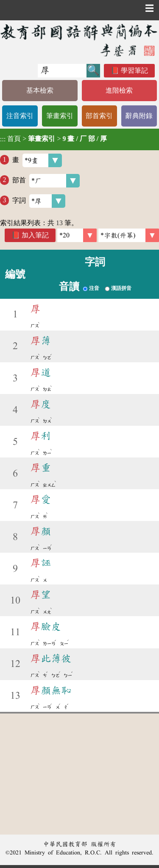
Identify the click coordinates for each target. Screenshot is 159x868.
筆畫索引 (60, 116)
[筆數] (77, 235)
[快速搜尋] (62, 71)
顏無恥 (51, 690)
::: (3, 139)
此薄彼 (51, 659)
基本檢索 (40, 90)
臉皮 (46, 626)
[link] (129, 235)
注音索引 (20, 116)
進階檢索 (119, 90)
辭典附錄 (139, 116)
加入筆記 (35, 235)
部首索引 (99, 116)
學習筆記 (134, 70)
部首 (46, 181)
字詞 (39, 201)
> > (53, 139)
